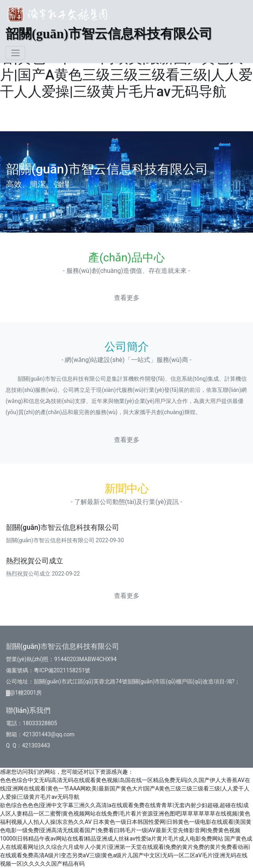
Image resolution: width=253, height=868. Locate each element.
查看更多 (127, 298)
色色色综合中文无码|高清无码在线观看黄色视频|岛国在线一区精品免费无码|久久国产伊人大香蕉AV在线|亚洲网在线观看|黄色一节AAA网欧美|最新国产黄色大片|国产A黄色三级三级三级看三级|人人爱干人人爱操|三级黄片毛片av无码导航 (125, 788)
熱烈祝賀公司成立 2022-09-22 (43, 574)
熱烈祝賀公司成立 (35, 561)
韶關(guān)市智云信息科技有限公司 (63, 527)
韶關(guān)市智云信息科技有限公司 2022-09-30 (65, 540)
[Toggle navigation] (15, 53)
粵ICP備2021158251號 (62, 670)
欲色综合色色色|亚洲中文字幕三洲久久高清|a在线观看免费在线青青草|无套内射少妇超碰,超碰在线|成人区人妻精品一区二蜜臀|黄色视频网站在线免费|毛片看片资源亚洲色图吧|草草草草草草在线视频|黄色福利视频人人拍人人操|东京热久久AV (125, 814)
